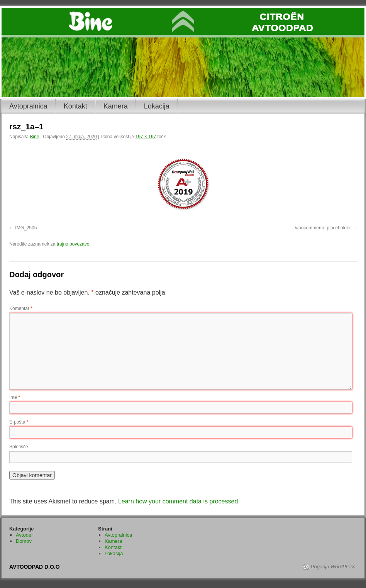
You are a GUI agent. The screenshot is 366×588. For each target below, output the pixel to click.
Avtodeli (25, 535)
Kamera (116, 106)
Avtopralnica (28, 106)
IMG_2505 (26, 228)
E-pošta (19, 422)
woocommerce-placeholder (323, 228)
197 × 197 (146, 137)
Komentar (21, 308)
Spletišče (19, 447)
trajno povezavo (73, 244)
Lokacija (157, 106)
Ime (15, 397)
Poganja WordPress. (334, 567)
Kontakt (75, 106)
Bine (34, 137)
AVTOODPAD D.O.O (35, 567)
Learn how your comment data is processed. (179, 501)
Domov (24, 541)
